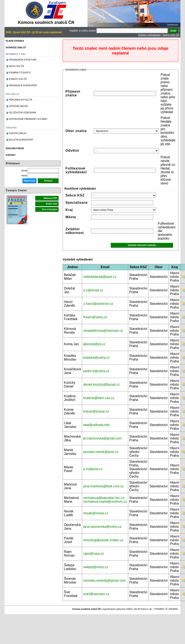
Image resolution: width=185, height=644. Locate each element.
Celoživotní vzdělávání (22, 113)
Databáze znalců (16, 48)
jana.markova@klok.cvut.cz (103, 486)
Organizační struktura (23, 60)
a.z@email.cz (93, 290)
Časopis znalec (18, 133)
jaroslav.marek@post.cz (101, 452)
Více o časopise (49, 209)
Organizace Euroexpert (23, 85)
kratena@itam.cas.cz (99, 398)
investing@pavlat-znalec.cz (103, 540)
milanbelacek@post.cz (100, 277)
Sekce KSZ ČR (171, 35)
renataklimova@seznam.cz (103, 331)
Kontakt (11, 155)
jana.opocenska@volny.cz (102, 527)
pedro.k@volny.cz (96, 371)
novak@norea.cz (96, 513)
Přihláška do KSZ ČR (20, 100)
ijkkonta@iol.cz (94, 344)
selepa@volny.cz (96, 567)
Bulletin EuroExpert (21, 140)
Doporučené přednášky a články (28, 119)
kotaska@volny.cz (96, 358)
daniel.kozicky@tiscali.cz (101, 384)
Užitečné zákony (18, 106)
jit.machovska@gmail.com (102, 438)
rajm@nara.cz (94, 554)
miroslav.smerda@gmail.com (104, 580)
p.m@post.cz (93, 469)
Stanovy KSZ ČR (18, 79)
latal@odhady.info (96, 425)
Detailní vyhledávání (149, 35)
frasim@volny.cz (95, 317)
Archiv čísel (51, 204)
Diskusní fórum (15, 148)
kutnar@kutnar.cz (96, 411)
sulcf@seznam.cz (96, 594)
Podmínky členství (20, 73)
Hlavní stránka (15, 41)
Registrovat (29, 181)
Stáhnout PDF (50, 198)
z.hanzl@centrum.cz (98, 304)
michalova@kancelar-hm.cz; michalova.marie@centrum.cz (105, 500)
